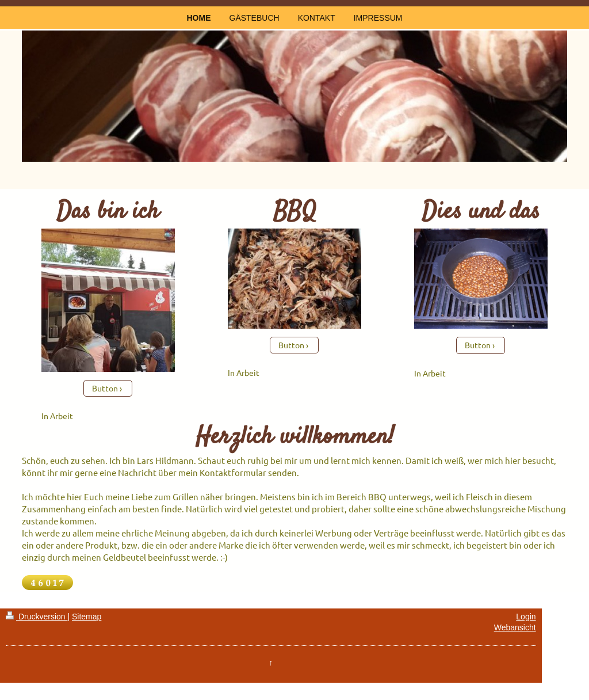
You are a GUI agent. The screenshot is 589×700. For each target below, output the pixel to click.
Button (105, 388)
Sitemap (87, 617)
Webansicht (515, 627)
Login (526, 617)
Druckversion (37, 617)
